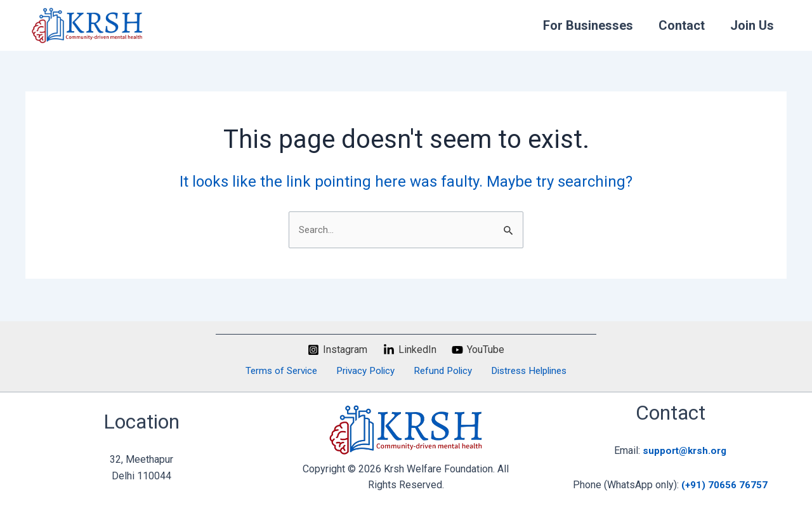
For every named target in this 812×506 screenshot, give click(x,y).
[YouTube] (478, 349)
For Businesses (588, 25)
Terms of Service (286, 370)
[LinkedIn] (409, 349)
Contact (682, 25)
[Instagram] (337, 349)
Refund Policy (439, 370)
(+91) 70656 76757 (724, 485)
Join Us (752, 25)
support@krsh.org (685, 450)
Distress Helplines (522, 370)
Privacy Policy (366, 370)
